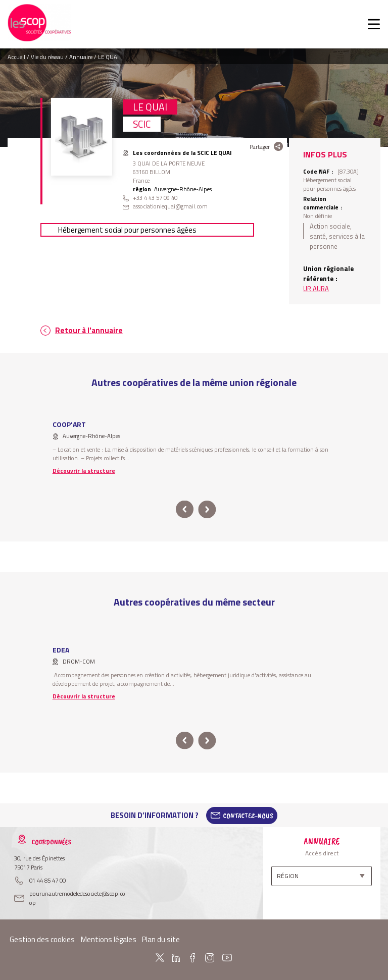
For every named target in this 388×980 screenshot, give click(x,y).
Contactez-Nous (248, 815)
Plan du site (161, 939)
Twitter (160, 958)
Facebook (192, 958)
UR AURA (316, 289)
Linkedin (176, 958)
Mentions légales (109, 939)
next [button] (207, 509)
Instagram (209, 958)
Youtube (227, 958)
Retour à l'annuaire (89, 330)
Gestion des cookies (42, 939)
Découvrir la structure (84, 471)
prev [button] (185, 509)
